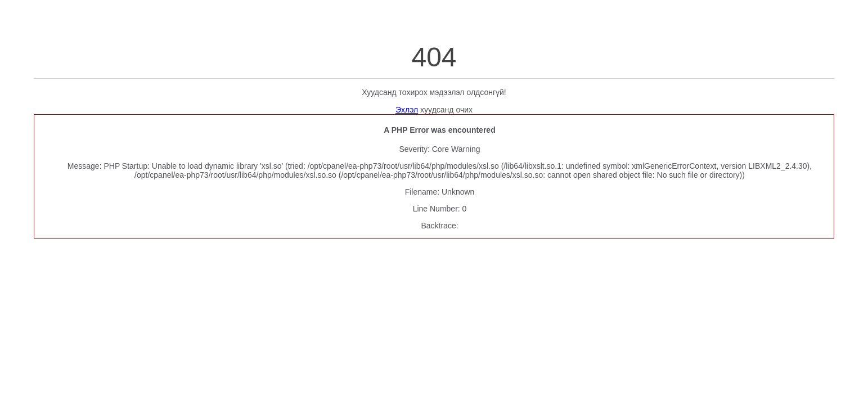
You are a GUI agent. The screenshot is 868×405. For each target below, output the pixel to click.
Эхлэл (407, 110)
